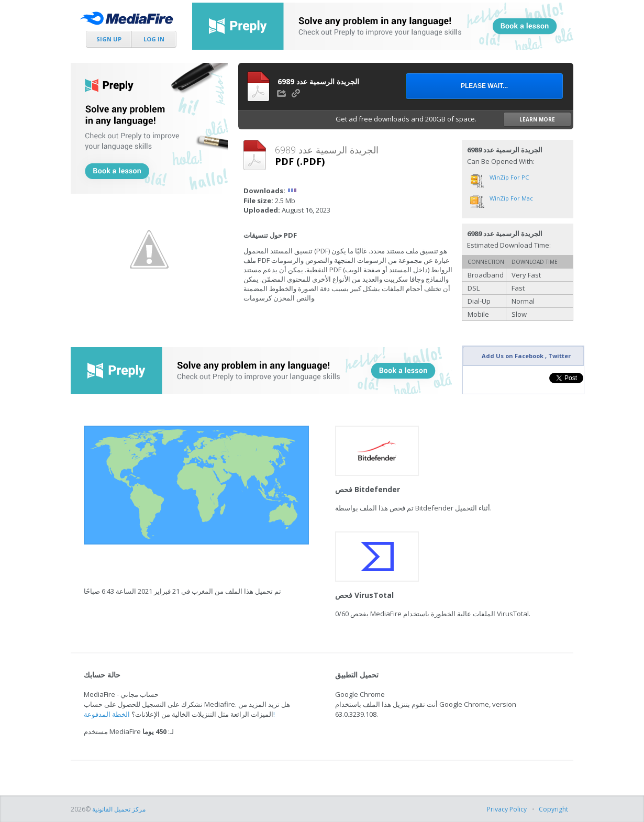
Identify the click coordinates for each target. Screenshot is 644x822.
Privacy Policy (507, 809)
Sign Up (109, 39)
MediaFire (129, 21)
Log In (154, 39)
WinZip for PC (509, 177)
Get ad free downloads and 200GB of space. (453, 119)
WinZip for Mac (511, 198)
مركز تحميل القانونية (119, 809)
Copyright (553, 809)
